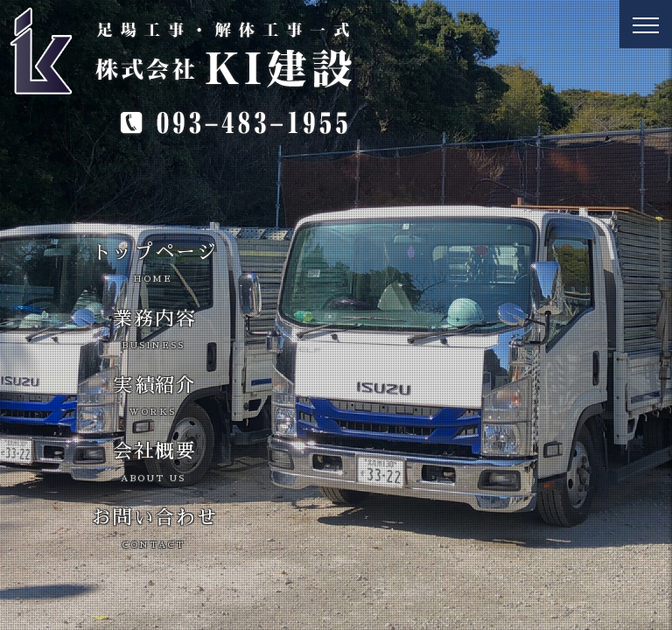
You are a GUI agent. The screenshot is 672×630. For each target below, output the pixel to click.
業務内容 (155, 330)
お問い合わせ (155, 528)
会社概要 (155, 462)
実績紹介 (155, 396)
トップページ (155, 263)
